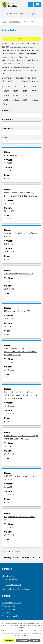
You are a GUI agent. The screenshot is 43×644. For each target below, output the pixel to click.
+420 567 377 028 (14, 584)
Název (6, 110)
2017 (34, 91)
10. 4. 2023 (9, 163)
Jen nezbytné (22, 640)
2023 (17, 100)
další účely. (22, 627)
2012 (25, 87)
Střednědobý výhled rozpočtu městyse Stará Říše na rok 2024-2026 (21, 437)
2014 (7, 91)
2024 (26, 100)
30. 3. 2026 (9, 203)
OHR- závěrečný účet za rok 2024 (19, 274)
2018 (7, 95)
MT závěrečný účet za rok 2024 (18, 311)
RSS (29, 39)
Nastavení (35, 640)
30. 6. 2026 (9, 251)
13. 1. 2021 (8, 362)
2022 (7, 100)
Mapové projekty (9, 606)
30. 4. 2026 (9, 211)
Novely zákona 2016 (10, 616)
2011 (16, 87)
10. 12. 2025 (9, 527)
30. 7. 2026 (9, 326)
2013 (34, 87)
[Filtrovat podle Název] (21, 115)
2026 (7, 104)
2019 (16, 95)
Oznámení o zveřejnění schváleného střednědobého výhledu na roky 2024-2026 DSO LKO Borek (21, 395)
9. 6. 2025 (8, 244)
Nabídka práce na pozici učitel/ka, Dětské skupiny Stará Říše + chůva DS (21, 194)
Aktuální (8, 178)
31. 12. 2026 (9, 370)
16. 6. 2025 (9, 281)
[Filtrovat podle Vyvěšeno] (21, 124)
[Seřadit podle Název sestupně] (11, 111)
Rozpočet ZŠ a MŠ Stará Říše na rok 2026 (20, 518)
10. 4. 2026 (9, 170)
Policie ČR (6, 613)
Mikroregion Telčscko (11, 603)
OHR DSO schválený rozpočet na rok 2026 (20, 478)
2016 (25, 91)
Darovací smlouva (14, 155)
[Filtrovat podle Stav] (21, 141)
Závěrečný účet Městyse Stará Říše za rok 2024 (21, 235)
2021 (34, 95)
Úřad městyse (15, 22)
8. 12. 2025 (9, 487)
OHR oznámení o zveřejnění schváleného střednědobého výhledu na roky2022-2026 (20, 351)
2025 (36, 100)
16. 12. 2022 (9, 406)
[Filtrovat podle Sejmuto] (21, 133)
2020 (25, 95)
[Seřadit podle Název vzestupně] (11, 110)
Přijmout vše (9, 640)
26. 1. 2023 (9, 446)
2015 (16, 91)
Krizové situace (9, 609)
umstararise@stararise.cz (18, 589)
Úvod (4, 22)
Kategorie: (7, 86)
